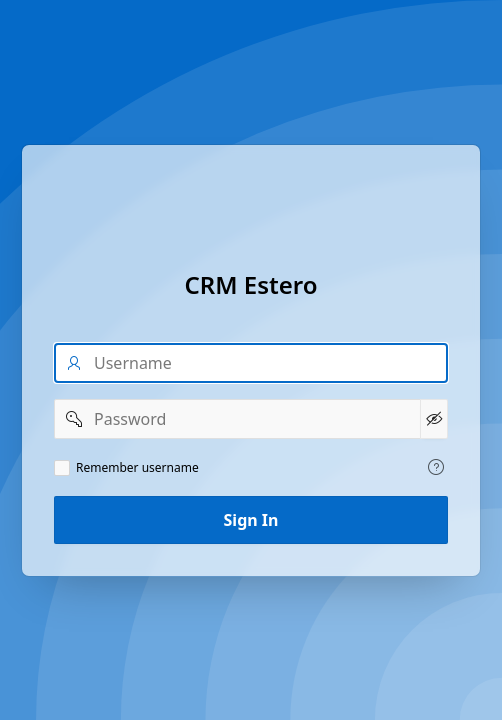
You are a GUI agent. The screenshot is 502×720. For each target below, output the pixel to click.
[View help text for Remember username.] (436, 467)
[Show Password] (434, 419)
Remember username (137, 468)
